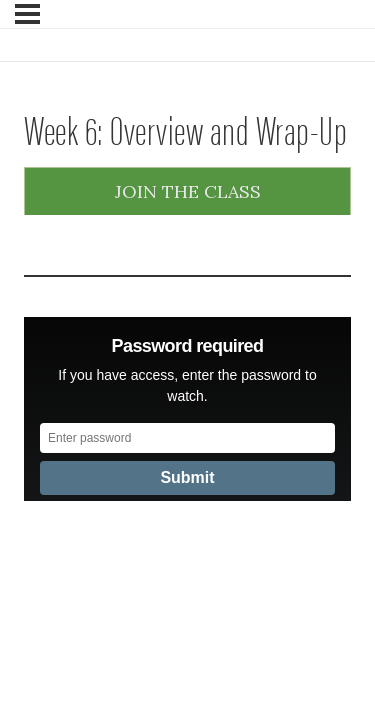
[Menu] (27, 14)
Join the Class (188, 191)
